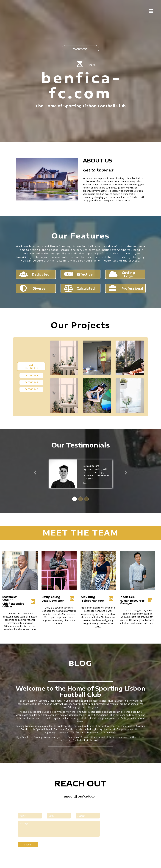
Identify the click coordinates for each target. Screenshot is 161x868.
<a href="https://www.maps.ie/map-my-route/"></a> (124, 831)
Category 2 (31, 382)
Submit (28, 845)
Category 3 (31, 389)
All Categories (31, 366)
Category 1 (31, 375)
